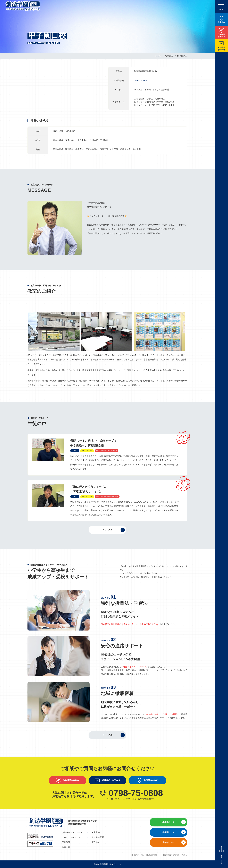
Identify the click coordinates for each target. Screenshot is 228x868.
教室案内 (96, 832)
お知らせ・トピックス (72, 832)
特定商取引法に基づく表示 (175, 855)
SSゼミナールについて (73, 837)
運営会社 (96, 842)
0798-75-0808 (140, 80)
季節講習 (66, 842)
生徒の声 (66, 847)
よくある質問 (98, 837)
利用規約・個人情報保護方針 (144, 855)
